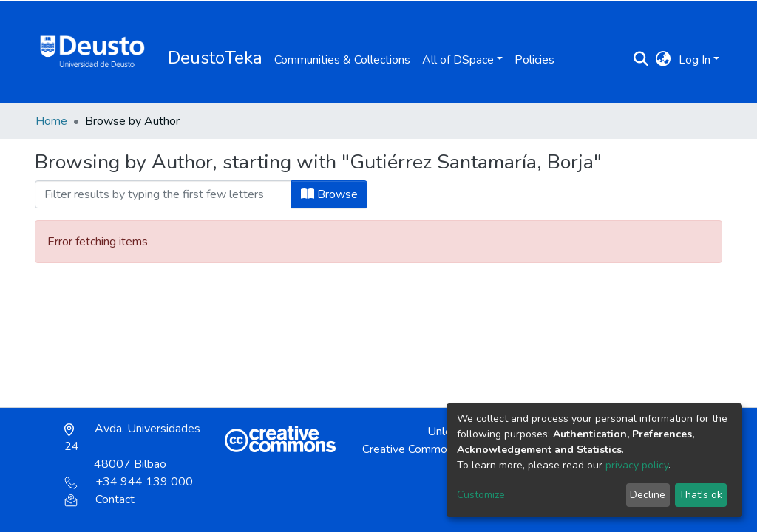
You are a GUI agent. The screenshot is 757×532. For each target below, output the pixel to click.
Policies (534, 60)
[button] (663, 60)
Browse (329, 194)
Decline (648, 495)
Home (51, 121)
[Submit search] (641, 60)
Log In (695, 60)
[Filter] (163, 194)
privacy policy (637, 465)
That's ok (700, 495)
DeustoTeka (215, 58)
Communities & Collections (342, 60)
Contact (99, 499)
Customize (481, 495)
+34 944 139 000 (129, 482)
